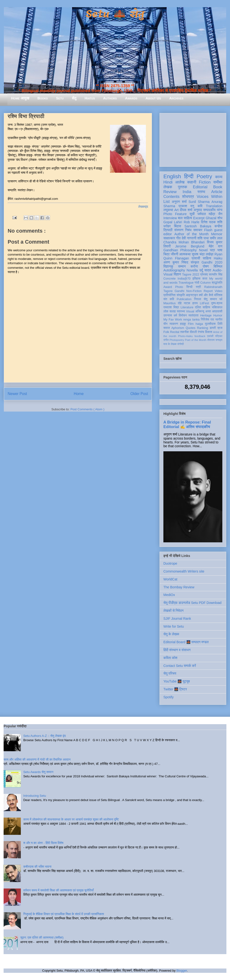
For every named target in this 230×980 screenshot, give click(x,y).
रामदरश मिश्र (171, 307)
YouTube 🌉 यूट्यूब (177, 681)
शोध (220, 218)
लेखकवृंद (143, 207)
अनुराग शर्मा (179, 202)
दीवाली (193, 332)
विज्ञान (177, 274)
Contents (171, 197)
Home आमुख (20, 98)
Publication (184, 299)
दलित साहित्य (203, 307)
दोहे (180, 303)
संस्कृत (195, 262)
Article (217, 192)
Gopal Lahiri (173, 222)
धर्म (175, 315)
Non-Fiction (194, 291)
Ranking (202, 328)
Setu (60, 98)
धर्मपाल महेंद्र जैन (210, 214)
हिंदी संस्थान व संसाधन (177, 650)
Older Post (139, 394)
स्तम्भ (201, 192)
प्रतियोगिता (170, 295)
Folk (166, 332)
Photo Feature (175, 214)
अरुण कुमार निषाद (176, 262)
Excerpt (199, 218)
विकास (209, 332)
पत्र (212, 250)
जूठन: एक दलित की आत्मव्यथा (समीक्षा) (42, 937)
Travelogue (186, 283)
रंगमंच (201, 332)
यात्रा (208, 270)
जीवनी (175, 254)
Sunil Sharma (199, 202)
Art (177, 210)
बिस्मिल (218, 266)
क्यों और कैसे (206, 295)
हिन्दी (189, 176)
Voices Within (210, 197)
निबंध (188, 230)
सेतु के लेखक (171, 634)
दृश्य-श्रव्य (217, 303)
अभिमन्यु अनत (203, 311)
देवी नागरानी (189, 238)
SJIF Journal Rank (177, 619)
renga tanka (191, 320)
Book (218, 187)
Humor (218, 315)
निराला (198, 299)
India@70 (184, 279)
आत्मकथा (185, 254)
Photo (179, 287)
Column (205, 283)
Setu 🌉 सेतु (115, 14)
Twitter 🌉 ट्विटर (175, 689)
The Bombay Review (179, 587)
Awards (131, 98)
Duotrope (170, 563)
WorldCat (170, 579)
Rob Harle (192, 222)
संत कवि (169, 299)
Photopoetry (177, 340)
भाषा (220, 250)
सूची (192, 214)
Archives (176, 98)
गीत (178, 238)
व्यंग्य (220, 210)
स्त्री (198, 287)
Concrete (170, 279)
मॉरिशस (218, 295)
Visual (190, 311)
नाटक (187, 303)
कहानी (192, 182)
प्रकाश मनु (186, 206)
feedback (200, 336)
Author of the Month (192, 234)
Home (79, 394)
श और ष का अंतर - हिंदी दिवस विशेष (43, 843)
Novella (192, 270)
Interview (170, 218)
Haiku (218, 258)
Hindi (168, 182)
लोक (166, 311)
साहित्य (207, 258)
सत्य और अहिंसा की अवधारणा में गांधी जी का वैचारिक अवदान (37, 759)
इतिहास (196, 279)
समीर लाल (216, 238)
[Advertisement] (193, 139)
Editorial (200, 187)
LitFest (204, 303)
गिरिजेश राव (207, 320)
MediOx (169, 595)
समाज (167, 328)
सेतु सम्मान (210, 299)
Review (170, 192)
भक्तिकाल (217, 307)
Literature (187, 307)
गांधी (197, 283)
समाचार (198, 230)
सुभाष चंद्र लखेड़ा (202, 254)
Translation (214, 206)
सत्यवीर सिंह (216, 275)
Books (43, 98)
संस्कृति (181, 295)
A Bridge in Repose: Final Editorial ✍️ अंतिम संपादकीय (187, 424)
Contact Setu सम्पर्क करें (180, 666)
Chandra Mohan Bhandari (184, 242)
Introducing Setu (35, 796)
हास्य (195, 303)
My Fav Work (173, 320)
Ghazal (211, 218)
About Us (153, 98)
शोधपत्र (188, 197)
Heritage (206, 315)
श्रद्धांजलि (217, 283)
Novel (203, 250)
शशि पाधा (203, 238)
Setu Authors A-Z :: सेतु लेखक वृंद (44, 736)
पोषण (206, 266)
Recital (175, 332)
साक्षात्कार (169, 238)
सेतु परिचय (170, 673)
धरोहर (167, 226)
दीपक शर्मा (186, 210)
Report (208, 291)
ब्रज (220, 328)
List (167, 202)
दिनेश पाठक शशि (212, 222)
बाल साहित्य (185, 218)
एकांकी (210, 336)
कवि (200, 206)
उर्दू (201, 270)
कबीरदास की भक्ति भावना (37, 867)
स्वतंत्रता (193, 315)
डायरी (213, 328)
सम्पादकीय (209, 210)
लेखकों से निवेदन (173, 611)
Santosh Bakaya (198, 226)
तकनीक (184, 332)
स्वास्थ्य (181, 311)
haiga (199, 324)
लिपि (220, 324)
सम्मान (182, 266)
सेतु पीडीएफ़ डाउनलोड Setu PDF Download (192, 603)
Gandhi (180, 291)
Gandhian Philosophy (180, 250)
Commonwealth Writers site (184, 571)
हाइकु (183, 324)
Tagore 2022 (191, 275)
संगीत (166, 340)
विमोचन (183, 315)
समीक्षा (218, 182)
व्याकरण (174, 324)
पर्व (221, 299)
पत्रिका (219, 336)
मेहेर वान (216, 246)
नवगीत (219, 320)
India (187, 192)
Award (168, 287)
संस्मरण (179, 230)
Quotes (191, 328)
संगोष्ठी (181, 344)
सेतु (74, 98)
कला (205, 279)
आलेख (180, 182)
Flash (208, 230)
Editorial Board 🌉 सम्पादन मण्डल (186, 642)
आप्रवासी (217, 311)
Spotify (169, 697)
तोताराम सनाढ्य (215, 340)
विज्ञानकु (168, 266)
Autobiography (174, 270)
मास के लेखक (170, 344)
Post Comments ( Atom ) (87, 409)
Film (191, 324)
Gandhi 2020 (212, 262)
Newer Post (17, 394)
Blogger (182, 971)
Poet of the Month (196, 340)
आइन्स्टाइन (192, 295)
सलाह (172, 311)
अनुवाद (198, 210)
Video (218, 291)
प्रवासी (196, 258)
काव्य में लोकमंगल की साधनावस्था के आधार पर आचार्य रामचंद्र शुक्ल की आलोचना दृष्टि (71, 819)
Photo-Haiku (185, 336)
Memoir (217, 234)
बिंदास (178, 226)
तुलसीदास (210, 324)
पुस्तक (183, 187)
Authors (110, 98)
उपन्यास (168, 315)
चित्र (167, 254)
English (172, 176)
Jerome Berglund (190, 246)
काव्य (219, 177)
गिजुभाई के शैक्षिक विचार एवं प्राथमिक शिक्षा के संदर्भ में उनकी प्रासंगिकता (64, 914)
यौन (165, 324)
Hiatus (90, 98)
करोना (194, 266)
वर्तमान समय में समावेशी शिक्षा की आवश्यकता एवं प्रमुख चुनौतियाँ (58, 890)
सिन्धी (190, 287)
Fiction (205, 182)
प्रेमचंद (204, 275)
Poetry (204, 176)
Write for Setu (174, 626)
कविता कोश (170, 658)
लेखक (168, 187)
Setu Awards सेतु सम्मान (38, 772)
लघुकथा (168, 210)
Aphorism (178, 328)
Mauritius (170, 303)
